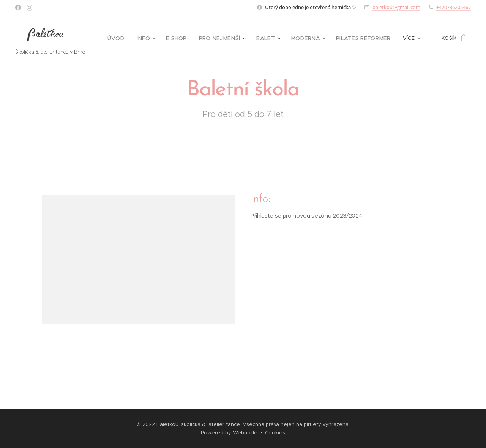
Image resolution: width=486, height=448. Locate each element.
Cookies (275, 433)
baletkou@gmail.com (396, 7)
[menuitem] (132, 38)
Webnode (245, 433)
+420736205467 (454, 7)
